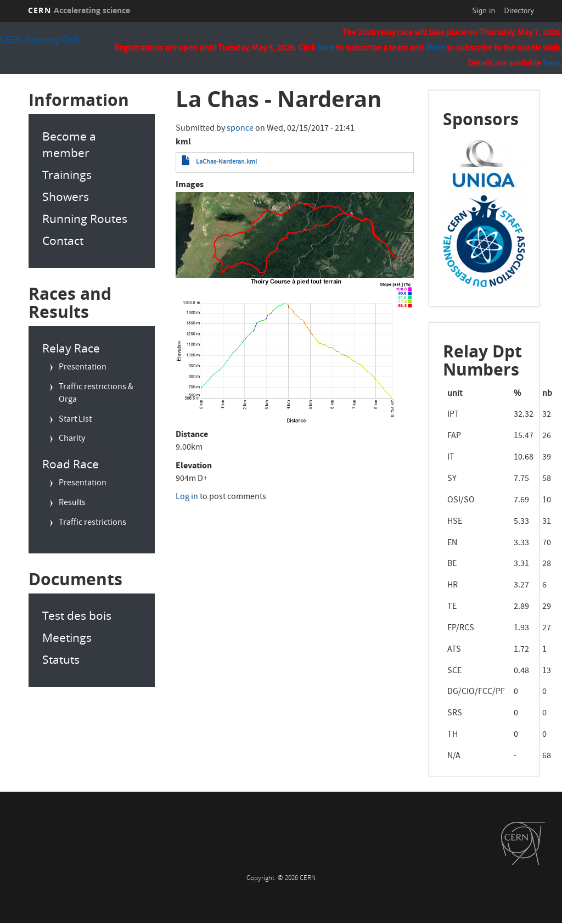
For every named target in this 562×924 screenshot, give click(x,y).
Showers (66, 197)
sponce (240, 129)
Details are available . (515, 65)
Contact (63, 240)
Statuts (61, 659)
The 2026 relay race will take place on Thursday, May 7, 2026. (452, 34)
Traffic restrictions (92, 523)
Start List (75, 420)
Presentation (83, 368)
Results (72, 503)
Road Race (71, 464)
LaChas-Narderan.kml (226, 162)
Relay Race (71, 348)
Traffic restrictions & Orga (96, 394)
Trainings (67, 175)
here (551, 64)
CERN (79, 10)
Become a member (69, 144)
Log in (187, 497)
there (435, 49)
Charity (72, 439)
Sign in (484, 10)
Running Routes (85, 219)
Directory (519, 10)
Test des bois (77, 615)
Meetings (67, 637)
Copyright (261, 879)
